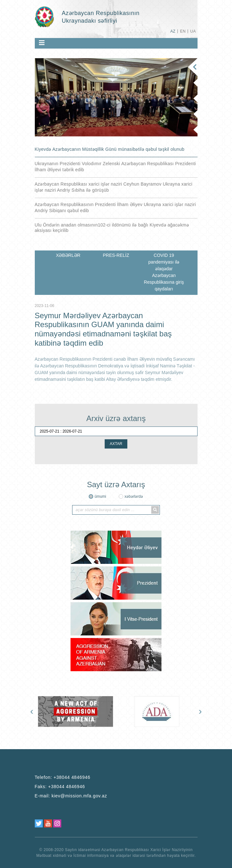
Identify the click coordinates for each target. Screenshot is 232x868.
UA (193, 31)
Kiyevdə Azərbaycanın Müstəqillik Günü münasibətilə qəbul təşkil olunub (110, 149)
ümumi (100, 496)
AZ (173, 31)
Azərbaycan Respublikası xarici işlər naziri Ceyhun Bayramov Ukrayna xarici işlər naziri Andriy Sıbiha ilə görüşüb (114, 187)
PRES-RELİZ (116, 255)
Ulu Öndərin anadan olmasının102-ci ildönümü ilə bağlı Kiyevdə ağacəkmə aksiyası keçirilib (112, 228)
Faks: (60, 787)
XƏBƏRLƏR (68, 255)
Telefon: (63, 777)
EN (183, 31)
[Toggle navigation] (42, 43)
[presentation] (32, 711)
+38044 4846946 (72, 777)
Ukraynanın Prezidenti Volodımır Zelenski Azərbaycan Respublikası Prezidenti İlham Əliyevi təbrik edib (115, 167)
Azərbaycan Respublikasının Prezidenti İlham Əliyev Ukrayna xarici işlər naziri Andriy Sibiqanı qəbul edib (115, 207)
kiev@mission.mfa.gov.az (79, 796)
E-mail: (71, 796)
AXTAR (116, 444)
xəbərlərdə (134, 496)
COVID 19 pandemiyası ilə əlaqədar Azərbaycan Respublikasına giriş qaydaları (164, 272)
